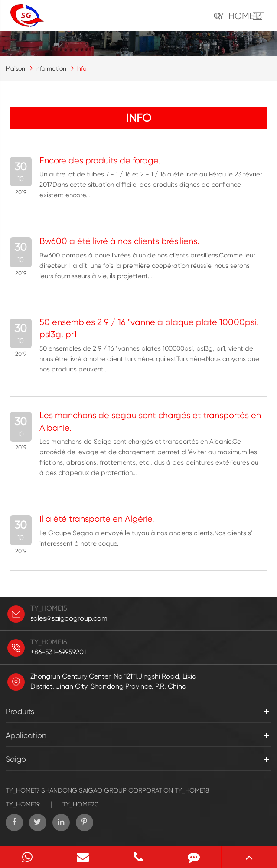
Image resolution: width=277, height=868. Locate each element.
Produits (20, 711)
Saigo (16, 759)
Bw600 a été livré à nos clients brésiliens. (119, 241)
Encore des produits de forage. (100, 161)
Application (26, 735)
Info (81, 68)
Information (51, 68)
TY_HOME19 (23, 804)
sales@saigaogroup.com (69, 618)
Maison (15, 68)
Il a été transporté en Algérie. (97, 519)
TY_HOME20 (80, 804)
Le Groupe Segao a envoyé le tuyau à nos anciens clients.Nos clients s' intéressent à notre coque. (146, 538)
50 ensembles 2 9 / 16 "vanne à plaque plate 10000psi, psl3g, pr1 (149, 328)
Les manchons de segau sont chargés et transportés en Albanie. (150, 422)
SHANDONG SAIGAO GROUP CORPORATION (107, 790)
